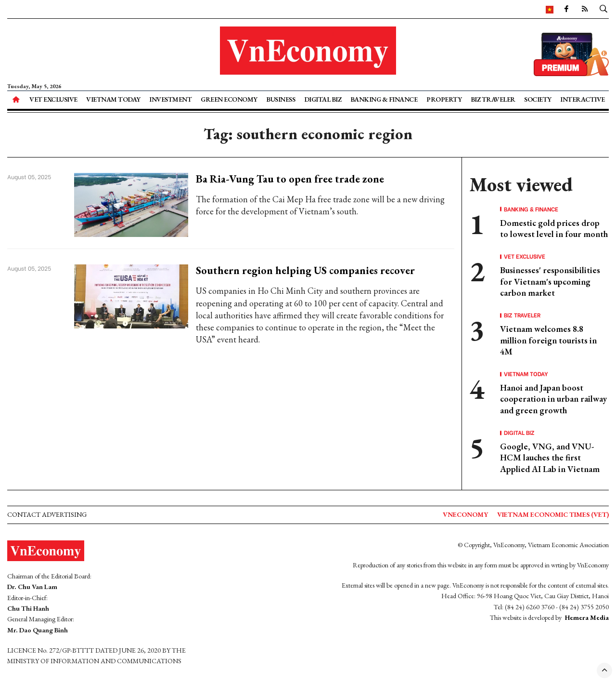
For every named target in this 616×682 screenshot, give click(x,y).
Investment (170, 99)
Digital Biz (323, 99)
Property (444, 99)
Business (281, 99)
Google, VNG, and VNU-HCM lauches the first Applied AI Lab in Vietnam (550, 458)
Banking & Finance (384, 99)
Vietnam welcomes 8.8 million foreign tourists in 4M (548, 340)
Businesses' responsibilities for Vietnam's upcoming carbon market (550, 281)
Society (538, 99)
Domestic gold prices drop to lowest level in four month (554, 228)
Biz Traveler (493, 99)
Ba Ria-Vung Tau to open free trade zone (290, 179)
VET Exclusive (53, 99)
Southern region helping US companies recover (305, 270)
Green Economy (229, 99)
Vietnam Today (113, 99)
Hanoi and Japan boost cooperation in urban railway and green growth (553, 399)
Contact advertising (47, 514)
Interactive (583, 99)
